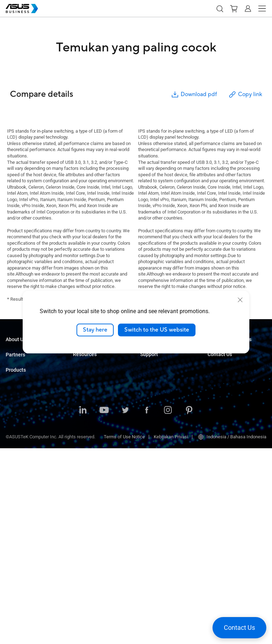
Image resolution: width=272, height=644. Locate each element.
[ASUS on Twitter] (125, 606)
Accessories (18, 565)
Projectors (16, 470)
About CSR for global (26, 362)
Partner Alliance (21, 390)
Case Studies (86, 502)
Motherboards (20, 491)
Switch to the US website (157, 330)
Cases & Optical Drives (29, 534)
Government (85, 453)
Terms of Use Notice (124, 632)
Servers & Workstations (29, 480)
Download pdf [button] (194, 95)
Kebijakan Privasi (171, 632)
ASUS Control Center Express (169, 373)
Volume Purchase (225, 406)
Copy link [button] (245, 95)
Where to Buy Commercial (32, 400)
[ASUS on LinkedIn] (83, 606)
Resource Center (90, 491)
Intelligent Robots (23, 555)
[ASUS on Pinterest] (189, 606)
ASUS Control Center (161, 362)
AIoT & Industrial (22, 512)
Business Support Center (165, 410)
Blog (77, 512)
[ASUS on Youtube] (104, 606)
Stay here (95, 330)
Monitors (15, 459)
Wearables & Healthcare (30, 544)
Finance (81, 443)
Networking (17, 523)
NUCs (11, 448)
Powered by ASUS (225, 379)
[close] (240, 300)
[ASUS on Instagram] (168, 606)
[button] (220, 9)
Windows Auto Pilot (160, 383)
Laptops (14, 427)
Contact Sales (222, 417)
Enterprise (83, 362)
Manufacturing (88, 404)
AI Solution (84, 464)
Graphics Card (20, 502)
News (79, 523)
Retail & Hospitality (92, 383)
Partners (15, 377)
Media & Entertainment (96, 432)
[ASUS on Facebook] (147, 606)
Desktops (15, 438)
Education (83, 373)
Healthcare (84, 394)
